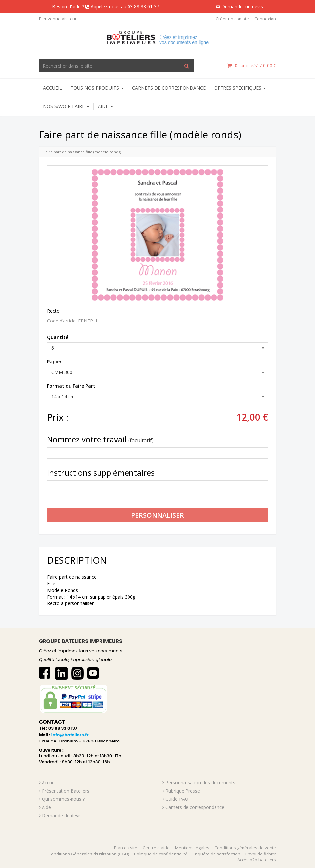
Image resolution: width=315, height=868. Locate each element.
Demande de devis (62, 815)
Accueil (53, 88)
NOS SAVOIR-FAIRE (66, 106)
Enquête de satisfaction (216, 854)
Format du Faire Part (71, 386)
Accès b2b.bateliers (257, 860)
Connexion (265, 19)
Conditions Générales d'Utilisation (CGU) (89, 854)
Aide (46, 807)
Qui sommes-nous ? (63, 799)
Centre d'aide (156, 848)
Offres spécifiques (240, 88)
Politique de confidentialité (161, 854)
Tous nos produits (97, 88)
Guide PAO (177, 799)
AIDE (105, 106)
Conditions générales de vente (245, 848)
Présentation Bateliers (66, 791)
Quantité (58, 337)
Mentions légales (192, 848)
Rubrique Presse (183, 791)
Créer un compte (232, 19)
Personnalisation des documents (200, 783)
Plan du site (126, 848)
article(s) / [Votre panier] (251, 65)
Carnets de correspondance (169, 88)
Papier (54, 362)
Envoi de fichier (261, 854)
